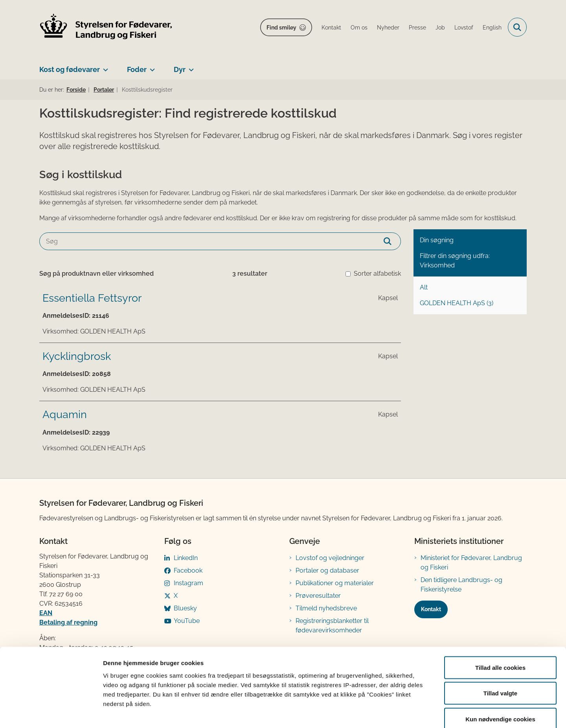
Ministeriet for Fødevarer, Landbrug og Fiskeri (471, 563)
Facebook (188, 570)
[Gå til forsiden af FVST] (106, 27)
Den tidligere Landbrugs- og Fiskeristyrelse (461, 585)
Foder (137, 69)
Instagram (188, 583)
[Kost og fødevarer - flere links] (104, 66)
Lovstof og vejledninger (330, 558)
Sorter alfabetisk (377, 274)
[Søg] (220, 241)
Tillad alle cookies (500, 625)
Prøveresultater (318, 596)
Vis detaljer (409, 712)
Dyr (180, 69)
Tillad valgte (500, 651)
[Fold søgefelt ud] (517, 27)
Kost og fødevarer (70, 69)
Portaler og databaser (327, 570)
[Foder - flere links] (151, 66)
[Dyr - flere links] (190, 66)
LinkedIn (186, 558)
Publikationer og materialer (335, 583)
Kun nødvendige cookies (500, 676)
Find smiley (281, 28)
